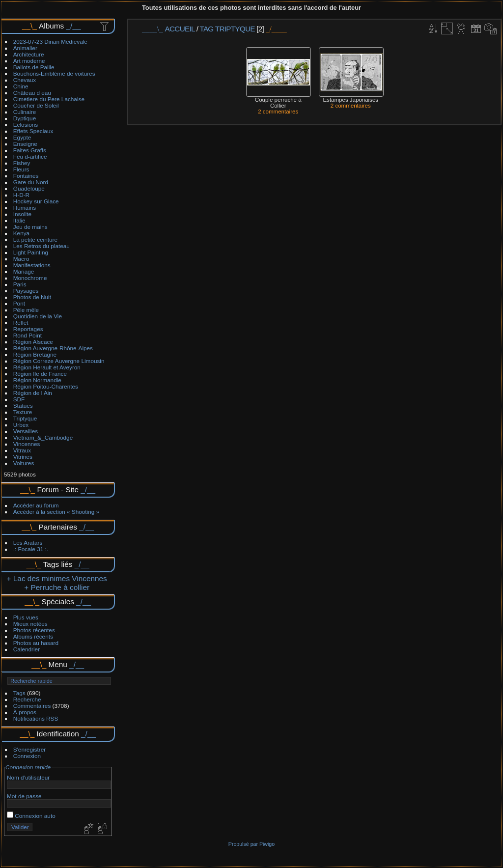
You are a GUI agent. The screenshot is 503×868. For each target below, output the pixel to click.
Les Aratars (28, 543)
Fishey (22, 163)
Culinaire (25, 112)
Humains (25, 208)
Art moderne (29, 61)
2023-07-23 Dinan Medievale (50, 42)
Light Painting (31, 252)
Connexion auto (31, 816)
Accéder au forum (36, 505)
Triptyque (25, 418)
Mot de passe (24, 796)
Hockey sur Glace (36, 201)
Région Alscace (33, 342)
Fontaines (26, 176)
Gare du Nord (31, 182)
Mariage (24, 271)
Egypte (22, 137)
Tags (19, 693)
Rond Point (28, 335)
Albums (51, 26)
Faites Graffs (30, 150)
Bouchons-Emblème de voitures (54, 73)
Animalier (25, 48)
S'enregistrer (29, 749)
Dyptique (25, 118)
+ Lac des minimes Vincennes (57, 578)
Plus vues (26, 617)
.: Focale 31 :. (31, 549)
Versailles (26, 431)
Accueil (180, 29)
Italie (19, 220)
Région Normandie (37, 380)
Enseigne (25, 144)
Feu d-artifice (30, 156)
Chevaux (25, 80)
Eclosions (26, 125)
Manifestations (32, 265)
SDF (19, 399)
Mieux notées (30, 624)
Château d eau (32, 93)
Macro (21, 259)
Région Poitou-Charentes (46, 386)
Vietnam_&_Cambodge (43, 437)
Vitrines (23, 457)
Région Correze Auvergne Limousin (59, 361)
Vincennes (27, 444)
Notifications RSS (36, 718)
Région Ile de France (40, 374)
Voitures (24, 463)
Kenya (21, 233)
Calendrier (27, 649)
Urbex (21, 425)
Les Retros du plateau (42, 246)
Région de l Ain (33, 393)
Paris (20, 284)
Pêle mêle (26, 310)
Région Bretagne (35, 354)
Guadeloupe (29, 188)
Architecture (29, 54)
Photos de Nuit (32, 297)
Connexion (27, 756)
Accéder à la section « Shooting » (56, 512)
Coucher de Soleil (36, 105)
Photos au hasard (36, 643)
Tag (206, 29)
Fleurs (21, 169)
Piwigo (267, 844)
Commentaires (32, 706)
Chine (21, 86)
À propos (25, 712)
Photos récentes (34, 630)
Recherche (27, 699)
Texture (23, 412)
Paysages (26, 291)
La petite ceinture (35, 239)
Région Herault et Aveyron (47, 367)
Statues (23, 406)
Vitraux (22, 450)
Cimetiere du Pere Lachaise (49, 99)
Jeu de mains (30, 227)
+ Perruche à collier (57, 587)
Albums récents (33, 636)
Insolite (22, 214)
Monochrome (30, 278)
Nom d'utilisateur (28, 777)
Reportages (28, 329)
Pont (19, 303)
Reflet (21, 322)
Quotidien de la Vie (38, 316)
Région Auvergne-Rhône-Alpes (53, 348)
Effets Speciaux (33, 131)
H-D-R (21, 195)
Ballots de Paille (34, 67)
